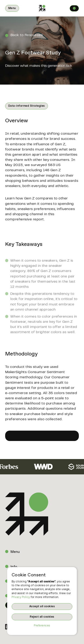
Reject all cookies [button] (42, 617)
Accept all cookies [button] (42, 607)
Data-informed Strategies (27, 106)
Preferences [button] (42, 626)
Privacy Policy (21, 597)
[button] (12, 8)
